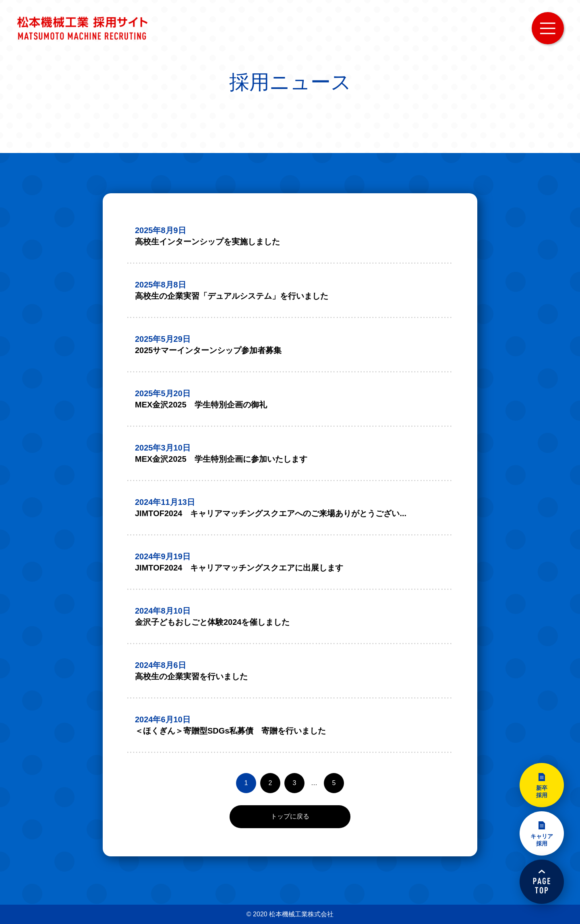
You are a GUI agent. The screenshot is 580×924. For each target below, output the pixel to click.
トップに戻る (290, 816)
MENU (548, 28)
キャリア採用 (542, 840)
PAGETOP (542, 882)
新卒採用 (542, 792)
